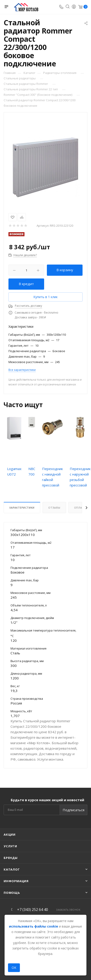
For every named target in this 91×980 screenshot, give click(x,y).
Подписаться (74, 810)
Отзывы (54, 508)
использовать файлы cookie (33, 926)
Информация (16, 881)
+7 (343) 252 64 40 (33, 910)
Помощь (12, 893)
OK (14, 968)
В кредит (26, 284)
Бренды (11, 858)
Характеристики (22, 508)
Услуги (10, 846)
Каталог (12, 869)
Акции (10, 834)
